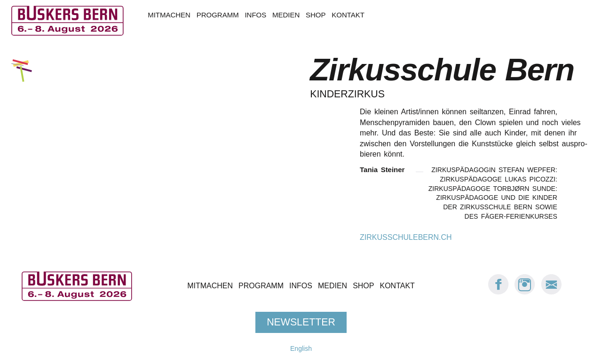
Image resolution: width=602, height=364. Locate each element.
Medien (286, 15)
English (301, 348)
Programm (218, 15)
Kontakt (348, 15)
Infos (255, 15)
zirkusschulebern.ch (406, 237)
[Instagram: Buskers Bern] (525, 292)
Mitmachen (169, 15)
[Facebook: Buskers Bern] (499, 292)
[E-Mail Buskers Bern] (551, 292)
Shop (316, 15)
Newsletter (301, 322)
